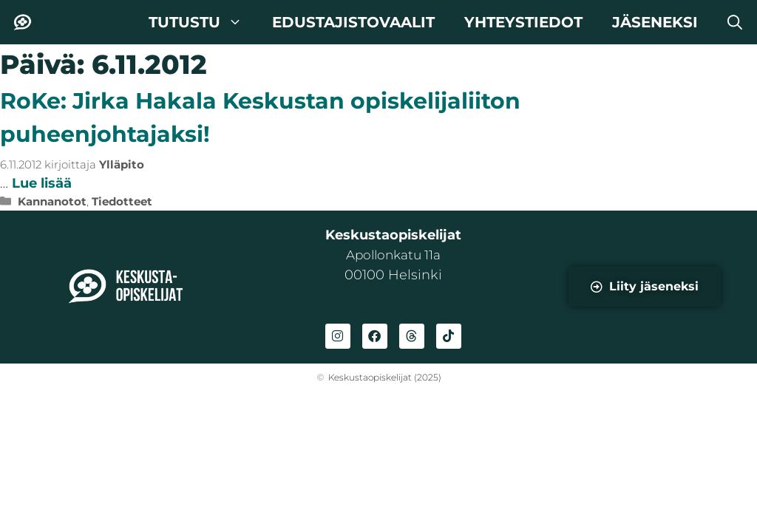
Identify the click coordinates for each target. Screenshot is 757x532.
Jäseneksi (655, 22)
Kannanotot (52, 201)
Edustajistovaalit (353, 22)
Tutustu (203, 22)
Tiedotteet (122, 201)
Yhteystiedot (523, 22)
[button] (735, 22)
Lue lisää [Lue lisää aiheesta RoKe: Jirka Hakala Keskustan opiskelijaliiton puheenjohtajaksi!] (42, 183)
